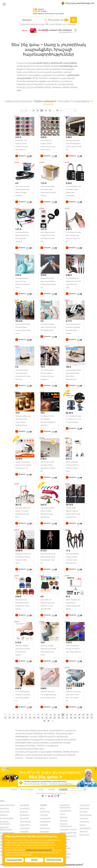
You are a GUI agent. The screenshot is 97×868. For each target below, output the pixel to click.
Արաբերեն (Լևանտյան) (5, 823)
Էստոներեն (25, 808)
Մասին (41, 789)
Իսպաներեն (25, 828)
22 (5, 718)
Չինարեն (64, 821)
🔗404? (17, 117)
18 (79, 715)
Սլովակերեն (85, 805)
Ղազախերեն (45, 822)
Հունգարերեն (45, 818)
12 (33, 110)
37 (67, 718)
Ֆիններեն (84, 831)
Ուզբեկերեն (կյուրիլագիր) (65, 806)
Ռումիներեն (65, 839)
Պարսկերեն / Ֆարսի (68, 829)
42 (87, 718)
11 (51, 715)
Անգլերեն (4, 815)
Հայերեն (43, 805)
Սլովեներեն (84, 808)
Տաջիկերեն (84, 822)
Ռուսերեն (64, 843)
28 (30, 718)
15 (46, 110)
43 (92, 718)
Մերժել (34, 860)
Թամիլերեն (25, 815)
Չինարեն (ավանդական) (66, 825)
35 (59, 718)
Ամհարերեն (5, 812)
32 (46, 718)
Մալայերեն (44, 831)
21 (92, 715)
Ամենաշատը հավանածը (19, 101)
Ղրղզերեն (44, 825)
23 (10, 718)
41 (83, 718)
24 (14, 718)
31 (42, 718)
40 (79, 718)
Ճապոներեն (45, 828)
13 (38, 110)
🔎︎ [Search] (75, 110)
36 (63, 718)
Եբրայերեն (25, 805)
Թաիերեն (24, 812)
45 (57, 110)
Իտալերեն (24, 831)
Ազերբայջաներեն (7, 805)
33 (51, 718)
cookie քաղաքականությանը (39, 850)
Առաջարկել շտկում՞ (74, 865)
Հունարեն (44, 815)
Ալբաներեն (5, 808)
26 (22, 718)
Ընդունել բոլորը (54, 860)
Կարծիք (51, 789)
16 (50, 110)
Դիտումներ (64, 101)
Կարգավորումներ (14, 860)
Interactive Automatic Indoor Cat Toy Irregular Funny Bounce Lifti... (23, 465)
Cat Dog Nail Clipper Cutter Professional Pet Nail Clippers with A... (48, 327)
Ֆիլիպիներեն (85, 828)
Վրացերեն (84, 818)
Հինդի (42, 808)
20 (87, 715)
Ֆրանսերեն (84, 835)
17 (75, 715)
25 (18, 718)
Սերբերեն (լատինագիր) (65, 847)
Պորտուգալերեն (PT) (68, 836)
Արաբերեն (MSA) (7, 818)
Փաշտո (83, 825)
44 (44, 721)
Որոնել (14, 789)
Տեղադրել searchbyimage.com (78, 3)
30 (38, 718)
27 (26, 718)
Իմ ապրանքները (80, 101)
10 (46, 715)
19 (83, 715)
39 (75, 718)
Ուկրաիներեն (65, 811)
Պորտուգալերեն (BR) (68, 833)
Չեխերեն (64, 817)
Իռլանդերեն (25, 825)
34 (55, 718)
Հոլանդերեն (45, 812)
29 (34, 718)
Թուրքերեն (24, 818)
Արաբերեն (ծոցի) (7, 833)
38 (71, 718)
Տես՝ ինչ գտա (27, 789)
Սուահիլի (83, 812)
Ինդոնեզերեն (26, 822)
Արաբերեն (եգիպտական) (6, 828)
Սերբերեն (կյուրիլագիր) (65, 853)
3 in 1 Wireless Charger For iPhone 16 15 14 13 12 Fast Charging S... (74, 419)
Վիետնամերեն (86, 815)
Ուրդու (62, 814)
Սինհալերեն (65, 857)
